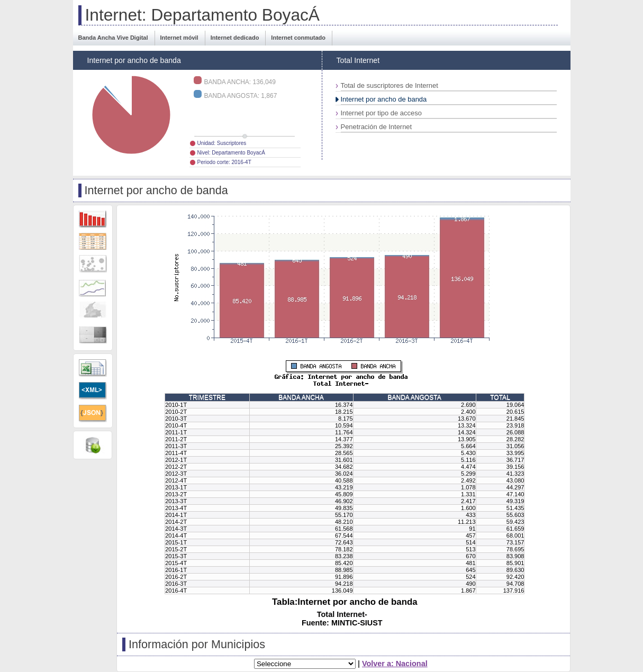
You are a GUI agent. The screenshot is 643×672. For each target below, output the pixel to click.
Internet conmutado (298, 38)
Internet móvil (179, 38)
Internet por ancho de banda (384, 99)
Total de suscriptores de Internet (390, 85)
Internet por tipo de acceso (381, 113)
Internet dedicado (235, 38)
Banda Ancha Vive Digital (113, 38)
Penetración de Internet (377, 127)
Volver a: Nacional (395, 664)
